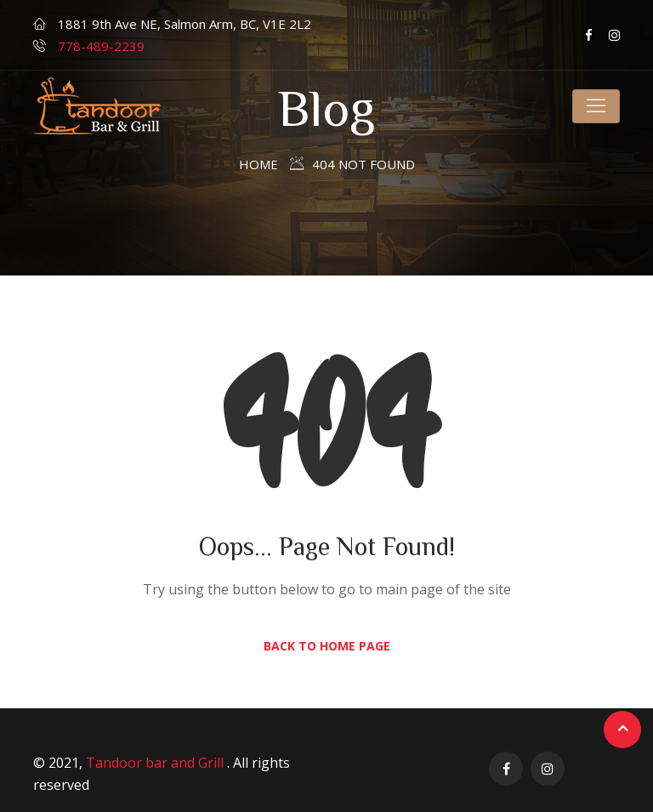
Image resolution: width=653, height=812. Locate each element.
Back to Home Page (327, 646)
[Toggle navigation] (596, 106)
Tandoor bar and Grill (156, 763)
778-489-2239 (101, 46)
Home (258, 164)
